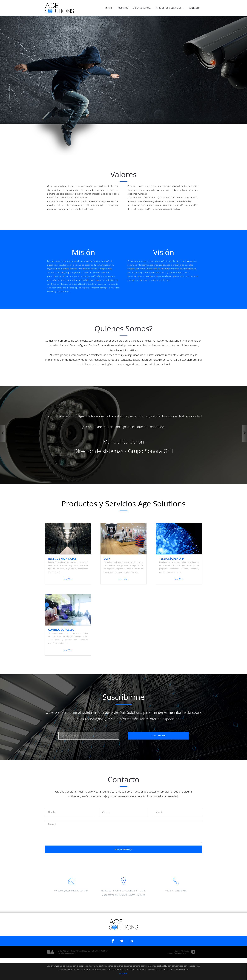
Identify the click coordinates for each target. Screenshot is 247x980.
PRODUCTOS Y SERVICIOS (170, 8)
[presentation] (124, 862)
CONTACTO (194, 8)
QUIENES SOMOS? (142, 8)
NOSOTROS (122, 8)
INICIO (109, 8)
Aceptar (100, 973)
